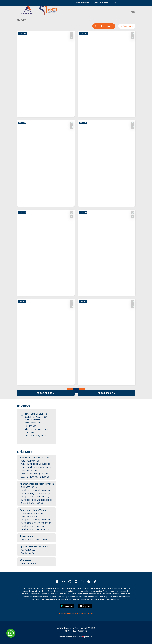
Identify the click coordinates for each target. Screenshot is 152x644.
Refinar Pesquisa (104, 26)
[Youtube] (63, 582)
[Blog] (89, 582)
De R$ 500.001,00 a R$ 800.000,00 (36, 497)
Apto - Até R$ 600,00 (30, 461)
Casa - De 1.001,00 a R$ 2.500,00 (35, 477)
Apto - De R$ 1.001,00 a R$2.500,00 (36, 467)
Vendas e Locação (29, 563)
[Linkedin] (76, 582)
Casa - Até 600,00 (29, 470)
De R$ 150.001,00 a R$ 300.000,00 (36, 490)
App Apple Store (28, 550)
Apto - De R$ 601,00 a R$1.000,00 (35, 464)
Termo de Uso (87, 613)
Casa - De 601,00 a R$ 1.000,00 (34, 474)
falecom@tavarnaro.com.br (36, 429)
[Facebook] (57, 582)
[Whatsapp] (82, 582)
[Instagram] (70, 582)
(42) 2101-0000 (31, 426)
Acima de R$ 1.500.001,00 (32, 513)
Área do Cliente (83, 3)
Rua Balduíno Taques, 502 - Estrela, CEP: (36, 418)
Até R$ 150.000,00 (29, 487)
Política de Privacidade (69, 613)
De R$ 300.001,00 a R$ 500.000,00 (36, 493)
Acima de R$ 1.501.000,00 (32, 503)
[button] (115, 3)
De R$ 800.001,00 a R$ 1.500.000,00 (37, 500)
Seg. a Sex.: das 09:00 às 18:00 (34, 540)
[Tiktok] (95, 582)
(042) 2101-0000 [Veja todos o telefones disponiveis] (101, 3)
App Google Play (28, 553)
